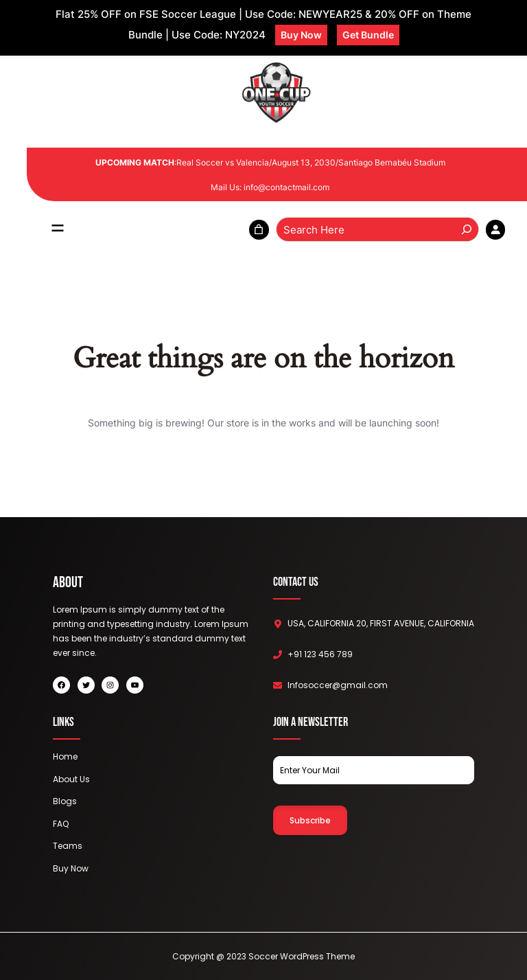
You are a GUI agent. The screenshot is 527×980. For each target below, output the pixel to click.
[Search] (467, 229)
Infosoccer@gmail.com (338, 685)
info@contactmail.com (286, 187)
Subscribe (310, 820)
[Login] (495, 229)
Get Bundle (368, 35)
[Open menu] (58, 229)
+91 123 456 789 (320, 654)
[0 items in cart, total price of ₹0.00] (259, 230)
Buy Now (301, 35)
